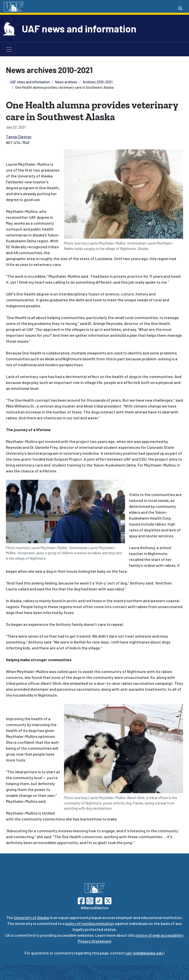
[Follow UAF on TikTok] (99, 900)
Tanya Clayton (19, 137)
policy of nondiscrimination (90, 923)
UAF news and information (79, 29)
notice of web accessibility (159, 935)
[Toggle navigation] (9, 49)
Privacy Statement (95, 941)
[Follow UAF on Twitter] (108, 900)
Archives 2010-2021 (98, 82)
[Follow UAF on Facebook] (81, 900)
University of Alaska (31, 917)
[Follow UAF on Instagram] (89, 900)
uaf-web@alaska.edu (144, 953)
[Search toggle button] (180, 8)
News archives (66, 82)
